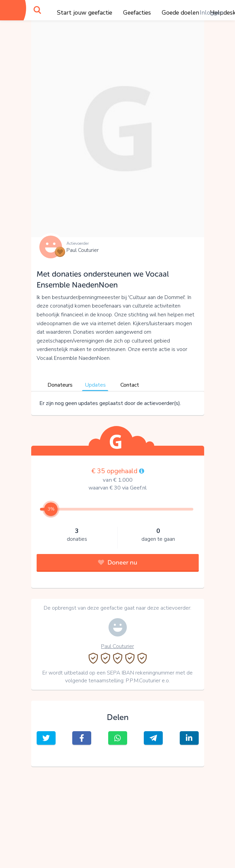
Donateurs (60, 385)
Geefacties (137, 13)
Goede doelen (180, 13)
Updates (95, 385)
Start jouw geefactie (85, 13)
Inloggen (212, 13)
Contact (130, 385)
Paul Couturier (83, 250)
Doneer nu (118, 562)
